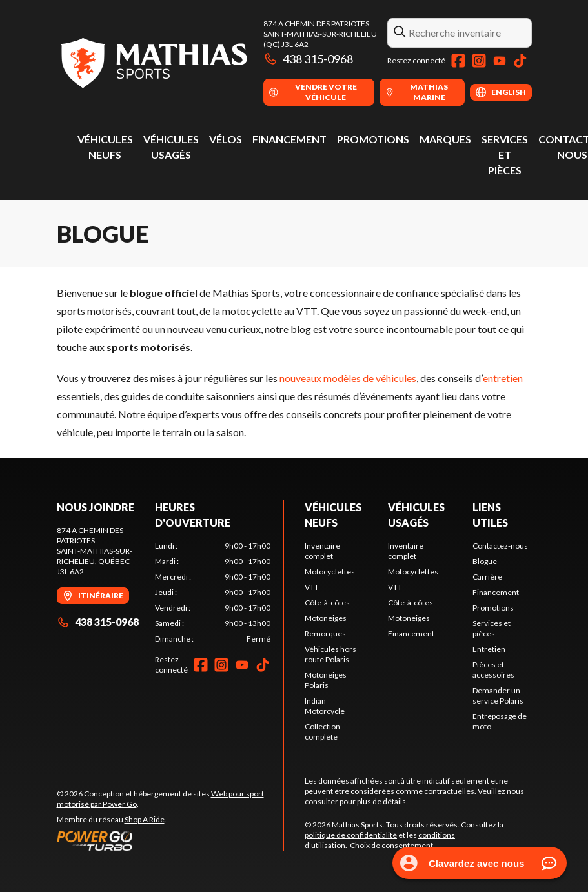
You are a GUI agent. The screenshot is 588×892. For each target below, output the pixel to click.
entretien (503, 378)
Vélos (226, 139)
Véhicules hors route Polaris (330, 654)
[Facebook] (458, 61)
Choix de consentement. (392, 845)
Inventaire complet (322, 551)
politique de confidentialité (351, 835)
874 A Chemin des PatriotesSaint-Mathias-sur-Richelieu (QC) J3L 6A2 (320, 34)
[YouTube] (500, 61)
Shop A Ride (145, 819)
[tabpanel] (213, 593)
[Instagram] (479, 61)
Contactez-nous (500, 546)
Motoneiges (326, 618)
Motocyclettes (330, 572)
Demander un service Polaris (498, 695)
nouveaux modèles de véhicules (348, 378)
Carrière (487, 577)
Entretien (489, 649)
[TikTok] (520, 61)
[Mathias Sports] (154, 62)
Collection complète (322, 732)
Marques (445, 139)
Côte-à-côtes (327, 603)
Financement (289, 139)
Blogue (485, 561)
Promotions (373, 139)
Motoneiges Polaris (326, 680)
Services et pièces (505, 155)
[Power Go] (170, 840)
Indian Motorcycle (325, 706)
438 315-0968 (309, 59)
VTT (312, 587)
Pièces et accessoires (493, 670)
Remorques (325, 634)
